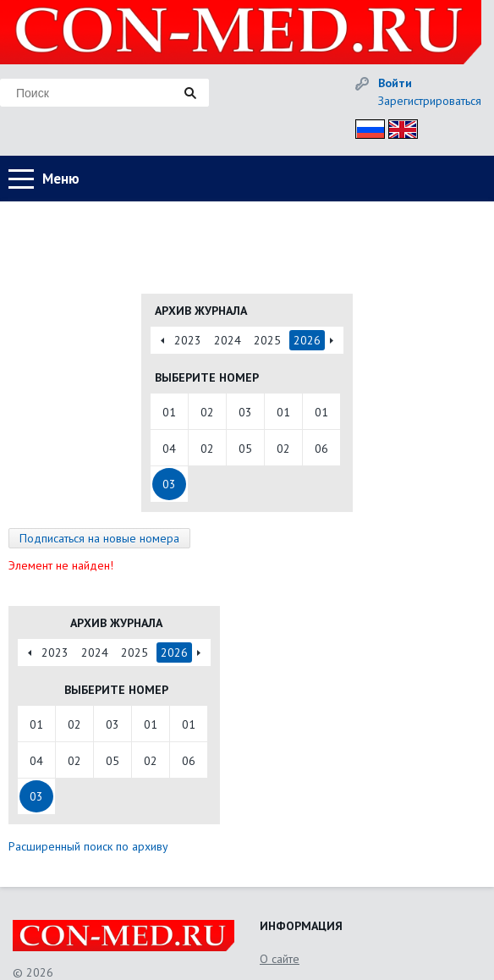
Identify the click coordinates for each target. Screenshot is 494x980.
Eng (398, 127)
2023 (188, 340)
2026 (307, 340)
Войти (395, 83)
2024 (228, 340)
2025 (267, 340)
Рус (365, 127)
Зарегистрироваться (430, 101)
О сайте (280, 959)
